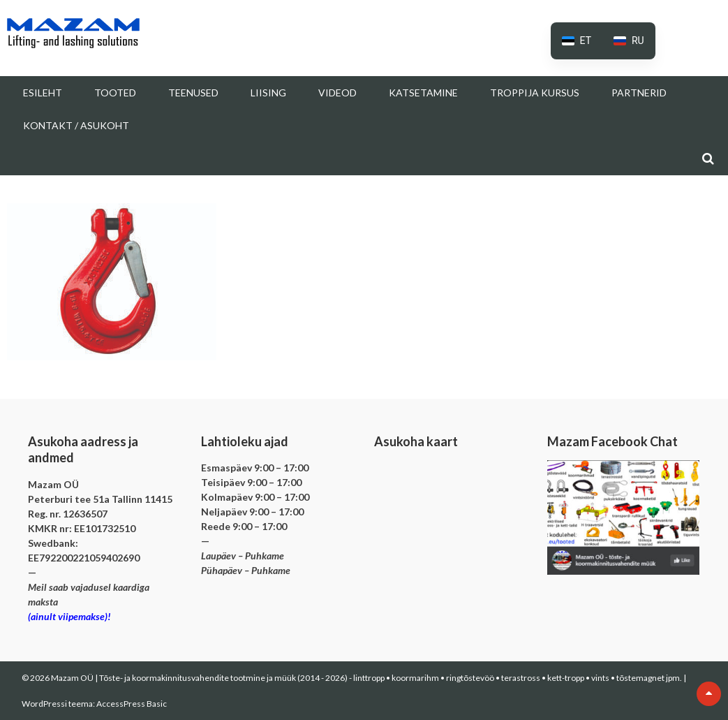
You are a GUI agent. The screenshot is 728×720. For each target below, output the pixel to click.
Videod (337, 93)
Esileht (43, 93)
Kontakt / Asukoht (76, 125)
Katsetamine (423, 93)
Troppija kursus (535, 93)
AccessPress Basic (132, 704)
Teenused (193, 93)
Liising (268, 93)
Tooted (115, 93)
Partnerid (639, 93)
